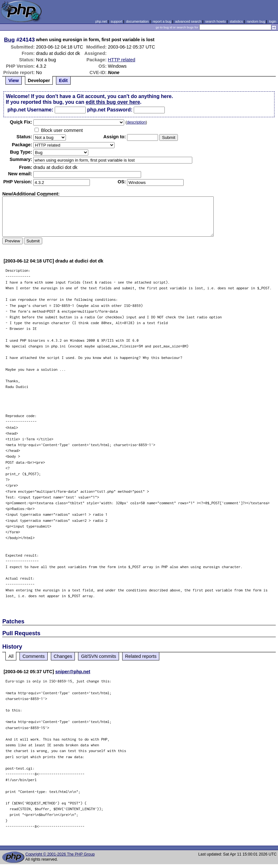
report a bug (162, 21)
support (116, 21)
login (273, 21)
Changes (63, 656)
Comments (34, 656)
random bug (256, 21)
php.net (101, 21)
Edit (63, 80)
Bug (10, 40)
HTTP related (121, 60)
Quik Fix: (21, 122)
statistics (236, 21)
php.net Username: (30, 110)
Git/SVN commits (99, 656)
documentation (137, 21)
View (14, 80)
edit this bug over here (113, 102)
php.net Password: (110, 110)
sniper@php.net (73, 672)
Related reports (141, 656)
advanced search (188, 21)
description (136, 122)
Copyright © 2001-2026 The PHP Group (60, 854)
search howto (215, 21)
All (11, 656)
